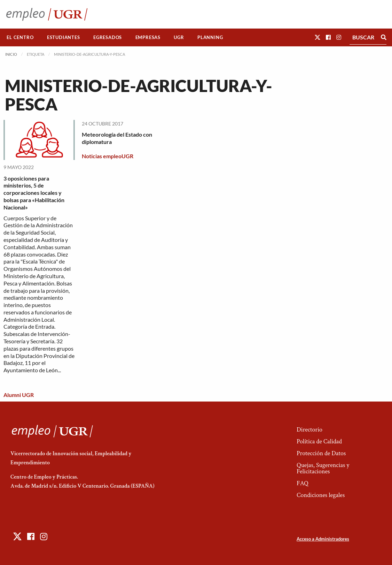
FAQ (303, 483)
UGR (179, 37)
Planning (210, 37)
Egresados (108, 37)
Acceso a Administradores (323, 539)
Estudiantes (64, 37)
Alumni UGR (19, 395)
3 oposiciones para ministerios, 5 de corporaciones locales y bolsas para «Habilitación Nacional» (34, 193)
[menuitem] (20, 37)
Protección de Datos (321, 453)
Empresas (148, 37)
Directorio (309, 430)
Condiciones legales (321, 495)
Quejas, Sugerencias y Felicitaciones (323, 468)
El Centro (20, 37)
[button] (317, 37)
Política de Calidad (319, 441)
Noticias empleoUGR (108, 156)
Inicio (11, 54)
